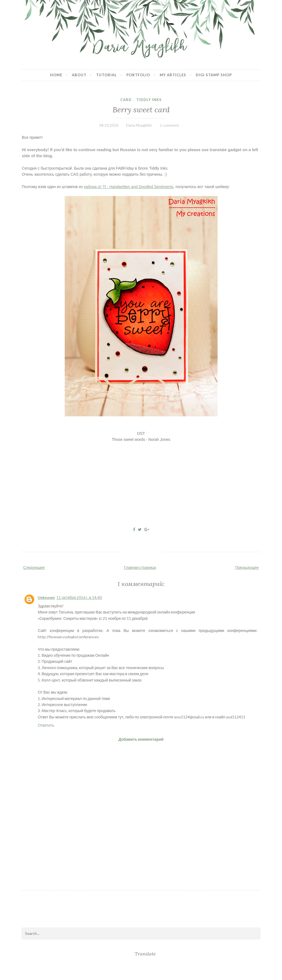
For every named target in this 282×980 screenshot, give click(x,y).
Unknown (46, 597)
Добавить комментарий (141, 739)
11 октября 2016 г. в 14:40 (79, 597)
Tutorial (106, 75)
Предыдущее (247, 567)
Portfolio (138, 75)
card (126, 100)
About (79, 75)
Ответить (46, 725)
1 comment (169, 125)
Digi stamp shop (214, 75)
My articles (173, 75)
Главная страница (140, 567)
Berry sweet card (141, 109)
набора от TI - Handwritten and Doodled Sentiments (128, 187)
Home (56, 75)
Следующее (34, 567)
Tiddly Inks (149, 100)
